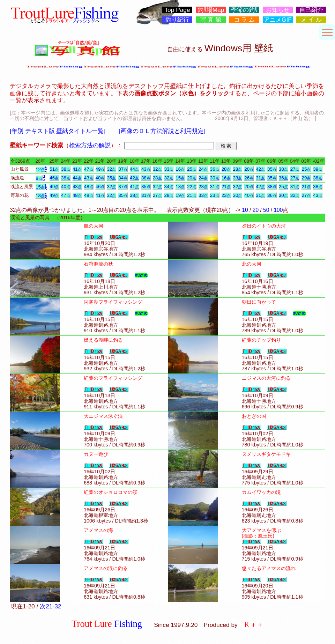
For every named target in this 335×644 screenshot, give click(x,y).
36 (215, 169)
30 (215, 178)
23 (203, 187)
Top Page (177, 10)
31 (260, 178)
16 (180, 169)
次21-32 (50, 606)
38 (66, 169)
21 (226, 187)
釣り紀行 (177, 20)
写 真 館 (211, 20)
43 (146, 169)
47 (89, 169)
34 (123, 178)
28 (226, 169)
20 (249, 169)
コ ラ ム (244, 20)
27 (295, 169)
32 (111, 169)
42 (260, 169)
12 (40, 169)
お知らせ (278, 10)
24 (203, 169)
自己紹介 (311, 10)
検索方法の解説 (90, 145)
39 (318, 169)
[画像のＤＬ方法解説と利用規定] (162, 131)
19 (180, 195)
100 (278, 210)
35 (272, 169)
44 (134, 169)
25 (192, 169)
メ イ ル (311, 20)
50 (266, 210)
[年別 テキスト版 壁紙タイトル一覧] (58, 131)
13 (180, 187)
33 (169, 169)
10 (245, 210)
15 (180, 178)
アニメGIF (278, 20)
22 (192, 187)
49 (100, 169)
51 (54, 169)
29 (306, 178)
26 (249, 178)
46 (54, 178)
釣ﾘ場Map (211, 10)
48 (89, 187)
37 (123, 169)
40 (100, 178)
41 (77, 169)
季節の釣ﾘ (244, 10)
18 (40, 196)
